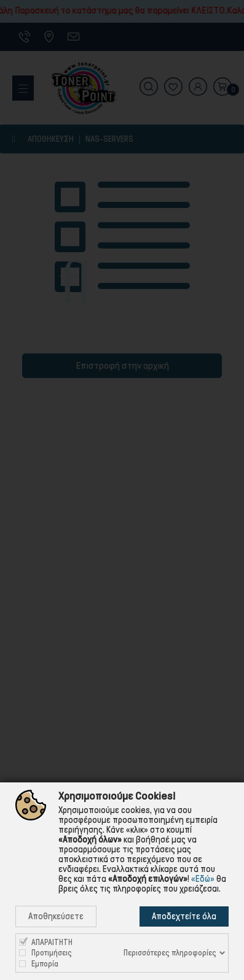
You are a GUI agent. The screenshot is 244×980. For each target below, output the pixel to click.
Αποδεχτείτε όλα (184, 916)
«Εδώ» (203, 879)
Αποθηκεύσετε (56, 916)
